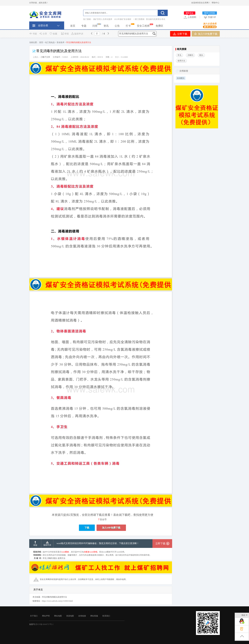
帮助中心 (215, 3)
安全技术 (61, 42)
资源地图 (70, 616)
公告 (117, 26)
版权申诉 (77, 34)
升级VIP (210, 17)
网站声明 (46, 616)
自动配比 (181, 78)
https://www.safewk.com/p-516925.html (57, 601)
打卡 (128, 26)
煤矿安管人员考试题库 (103, 19)
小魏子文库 (45, 57)
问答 (95, 26)
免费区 (159, 26)
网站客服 (94, 616)
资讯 (106, 26)
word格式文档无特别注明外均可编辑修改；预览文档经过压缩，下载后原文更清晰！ (98, 543)
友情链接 (82, 616)
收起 (244, 615)
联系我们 (106, 616)
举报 (65, 34)
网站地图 (58, 616)
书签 (33, 34)
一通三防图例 (139, 19)
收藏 (53, 34)
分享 (43, 34)
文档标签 (184, 71)
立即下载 (180, 34)
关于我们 (34, 616)
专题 (84, 26)
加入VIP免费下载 (206, 34)
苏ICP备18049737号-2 (44, 624)
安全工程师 (143, 26)
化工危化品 (50, 42)
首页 (73, 26)
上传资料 (190, 17)
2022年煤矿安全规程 (123, 19)
